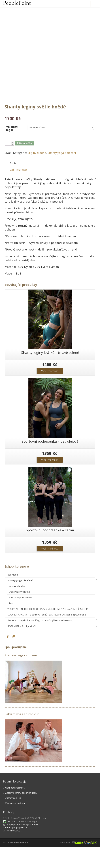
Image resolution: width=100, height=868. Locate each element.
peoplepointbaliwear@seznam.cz (23, 846)
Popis (13, 185)
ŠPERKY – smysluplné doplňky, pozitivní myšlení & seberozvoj (51, 642)
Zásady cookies (13, 819)
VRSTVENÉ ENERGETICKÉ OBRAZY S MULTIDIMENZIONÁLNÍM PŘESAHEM (48, 630)
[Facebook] (8, 658)
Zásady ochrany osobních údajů (21, 814)
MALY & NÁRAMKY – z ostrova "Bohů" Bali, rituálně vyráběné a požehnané (51, 636)
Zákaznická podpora (15, 824)
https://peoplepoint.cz (16, 849)
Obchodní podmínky (15, 809)
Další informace (18, 191)
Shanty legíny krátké (19, 613)
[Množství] (8, 165)
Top (11, 624)
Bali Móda (51, 596)
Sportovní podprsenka (20, 619)
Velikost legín (12, 150)
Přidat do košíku (24, 165)
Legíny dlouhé (37, 174)
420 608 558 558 (15, 843)
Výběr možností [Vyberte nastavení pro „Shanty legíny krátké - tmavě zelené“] (50, 392)
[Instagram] (14, 658)
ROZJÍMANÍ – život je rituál (51, 647)
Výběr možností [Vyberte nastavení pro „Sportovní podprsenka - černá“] (50, 570)
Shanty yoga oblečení (62, 174)
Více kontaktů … (13, 852)
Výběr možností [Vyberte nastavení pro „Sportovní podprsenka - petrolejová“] (50, 481)
